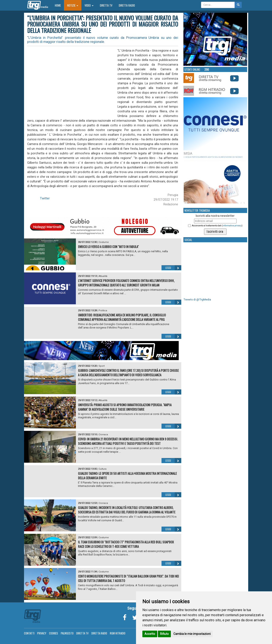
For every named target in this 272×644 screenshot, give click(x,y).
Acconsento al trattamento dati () (217, 226)
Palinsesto (67, 633)
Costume (104, 242)
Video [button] (89, 5)
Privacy (42, 633)
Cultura (103, 469)
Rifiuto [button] (164, 634)
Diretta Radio (127, 5)
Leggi (173, 268)
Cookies (54, 633)
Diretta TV (106, 5)
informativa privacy (232, 226)
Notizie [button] (73, 5)
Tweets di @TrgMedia (197, 299)
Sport (102, 366)
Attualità (103, 276)
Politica (103, 311)
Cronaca (103, 435)
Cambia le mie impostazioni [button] (192, 634)
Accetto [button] (150, 634)
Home (59, 5)
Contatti (29, 633)
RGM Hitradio (118, 633)
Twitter (45, 198)
